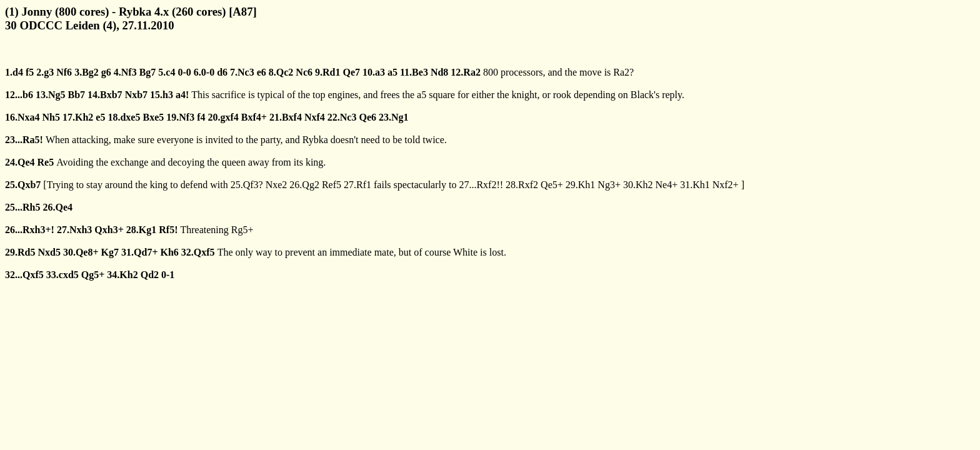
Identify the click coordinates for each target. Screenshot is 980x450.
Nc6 (304, 72)
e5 (100, 117)
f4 (201, 117)
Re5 (46, 162)
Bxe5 (153, 117)
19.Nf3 (180, 117)
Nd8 (439, 72)
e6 (262, 72)
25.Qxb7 (23, 185)
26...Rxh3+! (30, 230)
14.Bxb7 (105, 95)
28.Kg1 (141, 230)
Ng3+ (609, 185)
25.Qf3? (247, 185)
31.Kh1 (695, 185)
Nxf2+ (726, 185)
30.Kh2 (638, 185)
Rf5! (168, 230)
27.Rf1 (357, 185)
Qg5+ (93, 275)
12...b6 (19, 95)
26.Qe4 (57, 207)
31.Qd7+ (139, 252)
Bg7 (148, 72)
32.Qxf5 (198, 252)
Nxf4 (315, 117)
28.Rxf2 (522, 185)
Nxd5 (49, 252)
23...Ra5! (24, 140)
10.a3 (374, 72)
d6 (222, 72)
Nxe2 (277, 185)
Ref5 (332, 185)
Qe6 (367, 117)
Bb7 (76, 95)
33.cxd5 (62, 275)
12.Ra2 (466, 72)
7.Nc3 (242, 72)
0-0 (184, 72)
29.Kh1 (581, 185)
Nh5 (51, 117)
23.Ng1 (394, 117)
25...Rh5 (22, 207)
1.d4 (14, 72)
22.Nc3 (342, 117)
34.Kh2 (122, 275)
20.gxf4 (223, 117)
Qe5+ (552, 185)
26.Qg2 (304, 185)
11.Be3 (414, 72)
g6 (106, 72)
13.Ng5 (51, 95)
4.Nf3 (125, 72)
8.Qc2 (281, 72)
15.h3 (162, 95)
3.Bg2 (87, 72)
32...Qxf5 (24, 275)
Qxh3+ (109, 230)
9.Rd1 (327, 72)
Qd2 (150, 275)
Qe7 (351, 72)
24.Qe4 (20, 162)
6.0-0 (204, 72)
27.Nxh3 (74, 230)
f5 (30, 72)
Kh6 (170, 252)
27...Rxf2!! (481, 185)
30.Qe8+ (81, 252)
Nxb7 (136, 95)
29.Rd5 (20, 252)
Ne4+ (666, 185)
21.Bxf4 (286, 117)
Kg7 (110, 252)
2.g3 (45, 72)
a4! (182, 95)
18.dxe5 (124, 117)
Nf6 (64, 72)
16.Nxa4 (22, 117)
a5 (392, 72)
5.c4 (167, 72)
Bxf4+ (254, 117)
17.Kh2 (78, 117)
